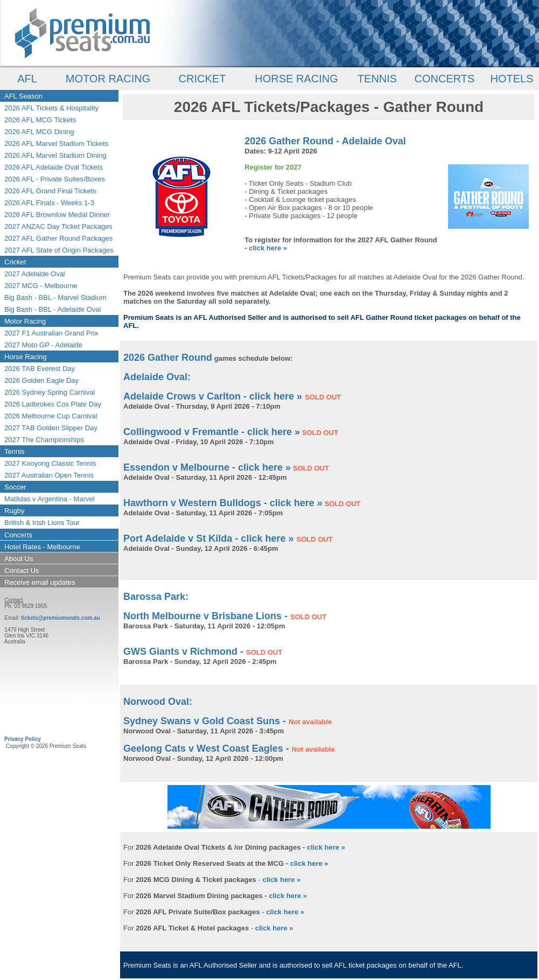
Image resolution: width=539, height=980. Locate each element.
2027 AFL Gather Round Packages (58, 238)
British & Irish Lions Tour (42, 523)
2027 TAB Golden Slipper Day (51, 428)
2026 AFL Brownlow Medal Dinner (57, 215)
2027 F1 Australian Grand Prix (51, 333)
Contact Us (22, 570)
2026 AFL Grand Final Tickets (50, 191)
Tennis (15, 451)
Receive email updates (40, 582)
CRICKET (202, 79)
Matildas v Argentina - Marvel (50, 499)
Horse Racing (26, 357)
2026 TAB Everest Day (40, 369)
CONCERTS (445, 79)
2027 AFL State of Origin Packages (59, 250)
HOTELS (512, 79)
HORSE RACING (296, 79)
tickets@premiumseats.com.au (61, 618)
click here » (268, 248)
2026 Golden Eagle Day (41, 380)
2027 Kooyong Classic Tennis (50, 463)
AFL (27, 79)
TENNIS (377, 79)
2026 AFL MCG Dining (39, 132)
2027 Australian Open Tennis (49, 475)
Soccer (15, 487)
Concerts (18, 535)
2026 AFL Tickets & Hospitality (51, 108)
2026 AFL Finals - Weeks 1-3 (49, 203)
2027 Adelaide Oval (35, 274)
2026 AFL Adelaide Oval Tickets (54, 167)
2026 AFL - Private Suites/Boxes (55, 179)
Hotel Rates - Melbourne (42, 547)
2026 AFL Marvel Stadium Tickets (56, 143)
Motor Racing (25, 321)
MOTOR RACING (108, 79)
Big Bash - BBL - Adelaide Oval (52, 309)
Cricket (15, 262)
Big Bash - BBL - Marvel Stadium (55, 297)
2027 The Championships (44, 440)
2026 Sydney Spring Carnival (50, 392)
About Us (19, 559)
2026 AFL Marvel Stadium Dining (55, 155)
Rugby (15, 511)
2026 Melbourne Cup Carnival (51, 416)
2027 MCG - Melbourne (41, 286)
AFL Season (23, 96)
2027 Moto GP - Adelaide (43, 345)
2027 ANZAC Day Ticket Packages (58, 226)
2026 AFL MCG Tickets (40, 120)
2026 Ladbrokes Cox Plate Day (53, 404)
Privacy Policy (23, 739)
